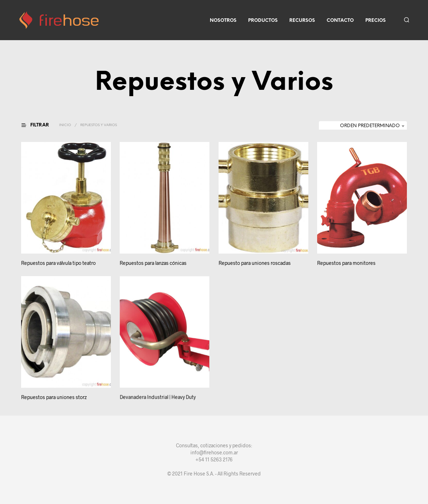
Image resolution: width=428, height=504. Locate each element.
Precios (376, 21)
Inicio (65, 125)
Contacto (340, 21)
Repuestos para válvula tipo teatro (58, 263)
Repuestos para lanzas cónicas (153, 263)
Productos (263, 21)
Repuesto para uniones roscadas (255, 263)
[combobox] (363, 126)
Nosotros (223, 21)
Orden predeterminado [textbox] (370, 126)
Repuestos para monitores (347, 261)
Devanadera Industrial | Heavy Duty (158, 394)
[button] (39, 125)
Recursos (302, 21)
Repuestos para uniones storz (54, 397)
